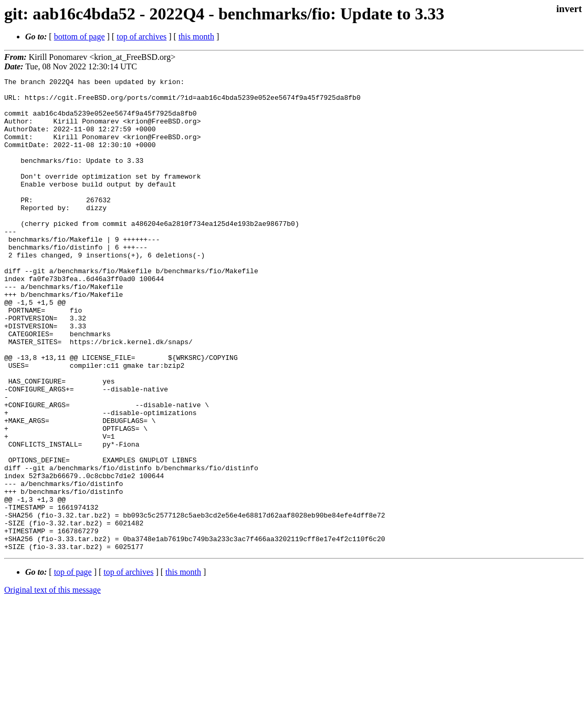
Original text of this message (52, 684)
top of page (73, 666)
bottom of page (80, 37)
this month (196, 37)
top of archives (141, 37)
